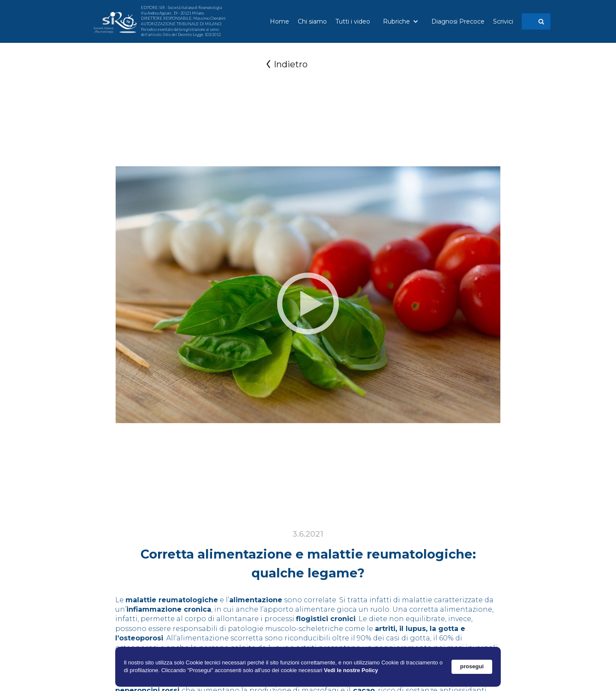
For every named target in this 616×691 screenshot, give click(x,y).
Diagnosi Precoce (458, 21)
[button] (401, 21)
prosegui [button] (472, 666)
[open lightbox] (308, 303)
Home (280, 21)
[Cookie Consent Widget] (308, 667)
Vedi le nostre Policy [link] (351, 670)
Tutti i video (353, 21)
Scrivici (503, 21)
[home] (115, 22)
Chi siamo (312, 21)
